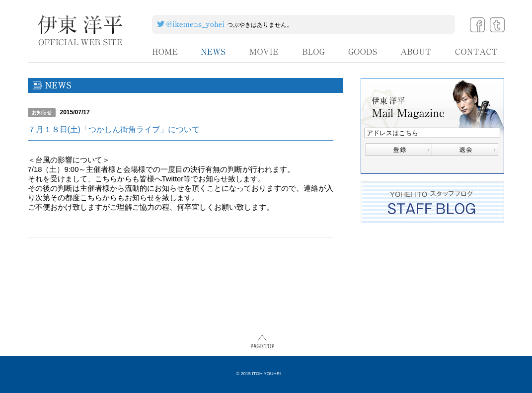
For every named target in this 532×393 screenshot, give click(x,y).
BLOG (314, 52)
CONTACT (477, 52)
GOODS (363, 52)
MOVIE (264, 52)
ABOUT (416, 52)
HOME (165, 52)
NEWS (214, 52)
